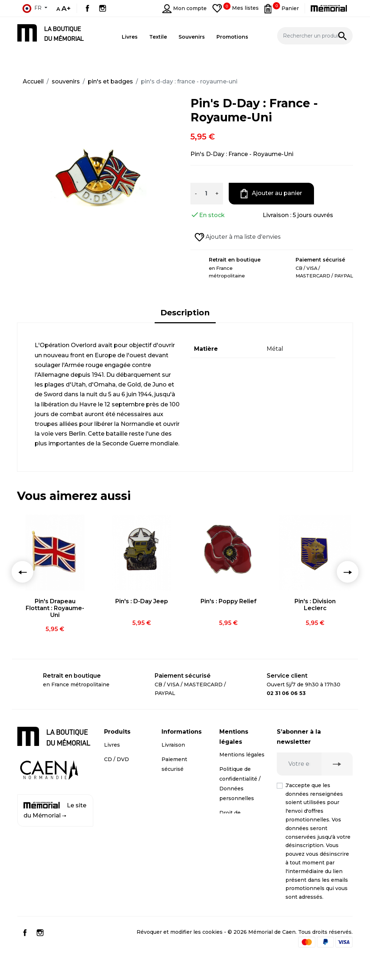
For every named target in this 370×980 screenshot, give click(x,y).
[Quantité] (206, 194)
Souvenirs (117, 774)
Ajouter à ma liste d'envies (238, 237)
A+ (66, 8)
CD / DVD (117, 759)
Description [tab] (185, 313)
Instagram (103, 8)
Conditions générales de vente (236, 861)
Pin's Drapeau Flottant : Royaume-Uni (55, 608)
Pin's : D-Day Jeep (142, 601)
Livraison (173, 745)
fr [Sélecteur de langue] (32, 8)
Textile (113, 788)
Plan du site (177, 822)
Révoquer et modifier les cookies (180, 953)
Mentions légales (242, 755)
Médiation (233, 837)
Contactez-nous (182, 808)
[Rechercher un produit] (315, 36)
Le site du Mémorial (55, 810)
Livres (112, 745)
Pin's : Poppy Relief (229, 601)
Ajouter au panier (272, 194)
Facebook (87, 8)
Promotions (120, 803)
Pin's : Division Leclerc (315, 605)
